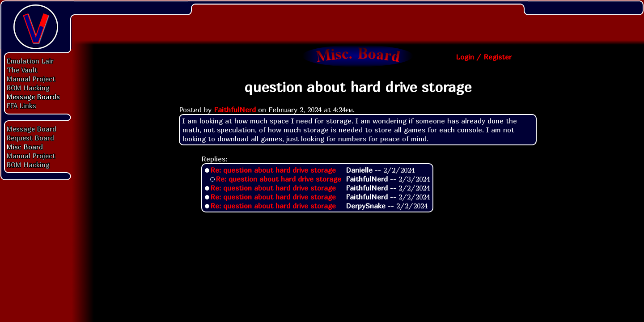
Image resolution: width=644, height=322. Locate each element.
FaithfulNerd (235, 110)
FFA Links (21, 106)
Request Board (30, 138)
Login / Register (484, 57)
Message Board (32, 129)
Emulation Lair (30, 61)
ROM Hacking (28, 88)
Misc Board (25, 147)
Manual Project (31, 79)
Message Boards (33, 97)
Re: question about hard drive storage (273, 170)
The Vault (22, 70)
